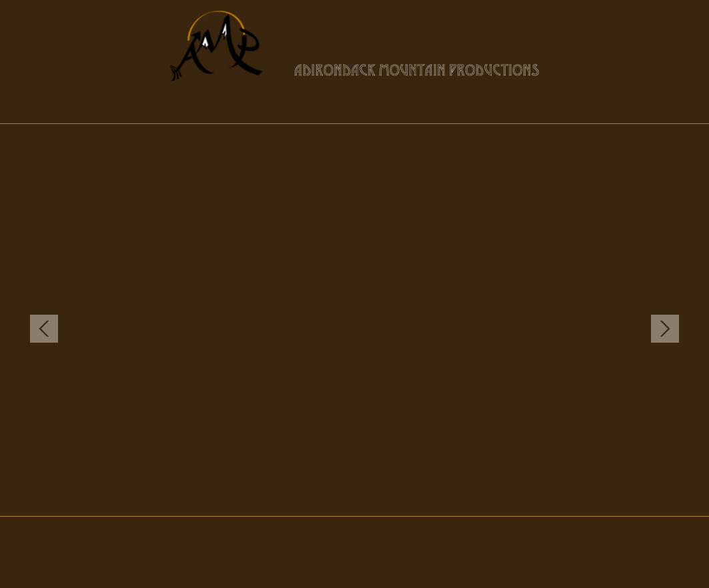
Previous (44, 329)
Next (665, 329)
